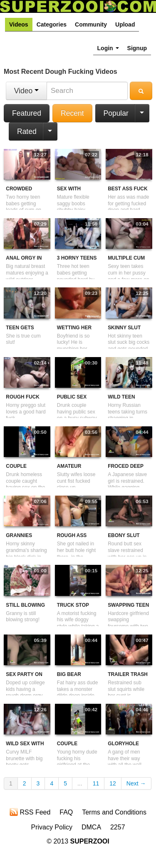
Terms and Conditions (114, 812)
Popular (116, 113)
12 (113, 783)
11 (96, 783)
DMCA (91, 827)
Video (26, 91)
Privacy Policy (52, 827)
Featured (27, 113)
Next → (136, 783)
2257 (118, 827)
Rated (27, 131)
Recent (72, 113)
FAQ (66, 812)
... (80, 783)
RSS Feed (30, 812)
